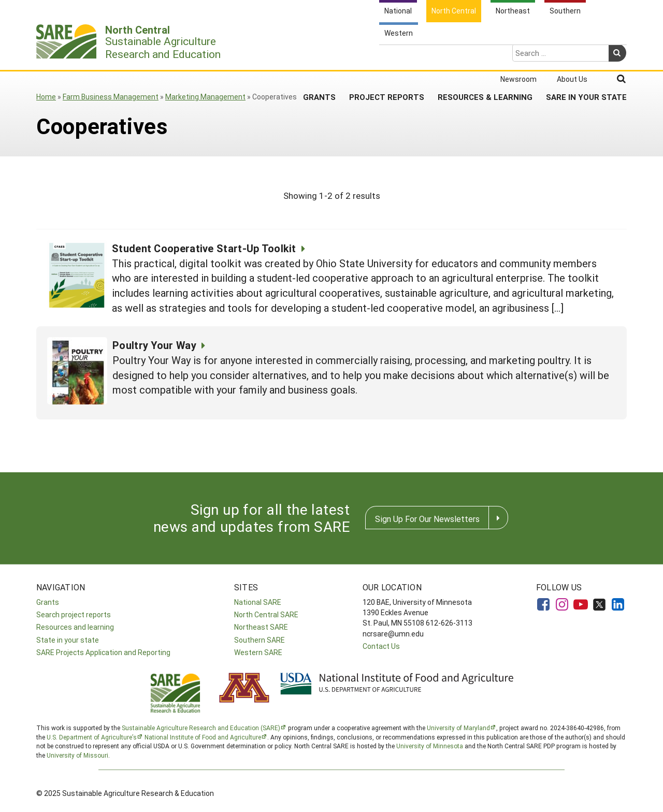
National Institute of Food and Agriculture (203, 737)
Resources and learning (75, 627)
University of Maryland (458, 728)
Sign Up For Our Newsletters (427, 519)
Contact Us (381, 646)
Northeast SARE (261, 627)
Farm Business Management (111, 97)
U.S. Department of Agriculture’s (92, 737)
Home (46, 97)
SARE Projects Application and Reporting (103, 652)
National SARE (258, 602)
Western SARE (258, 652)
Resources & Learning (485, 56)
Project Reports (387, 56)
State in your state (68, 640)
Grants (319, 56)
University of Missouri (77, 755)
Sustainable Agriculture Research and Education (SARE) (201, 728)
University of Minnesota (430, 746)
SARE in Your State (586, 56)
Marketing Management (205, 97)
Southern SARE (260, 640)
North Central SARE (266, 614)
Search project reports (74, 614)
